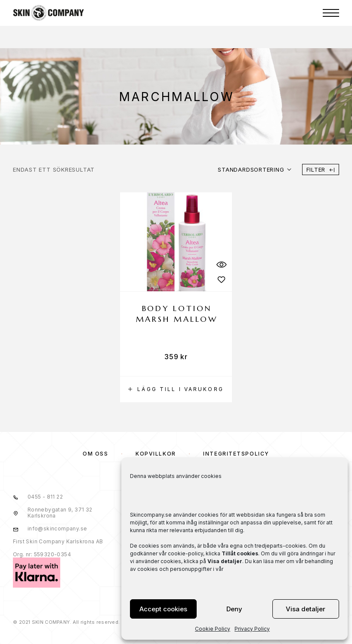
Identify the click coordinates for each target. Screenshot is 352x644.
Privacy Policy (252, 629)
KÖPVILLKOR (156, 454)
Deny (234, 609)
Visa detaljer (306, 609)
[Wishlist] (221, 279)
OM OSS (95, 454)
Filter (321, 169)
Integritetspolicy (236, 454)
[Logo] (49, 13)
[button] (176, 389)
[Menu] (331, 13)
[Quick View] (221, 264)
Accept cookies (163, 609)
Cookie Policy (213, 629)
